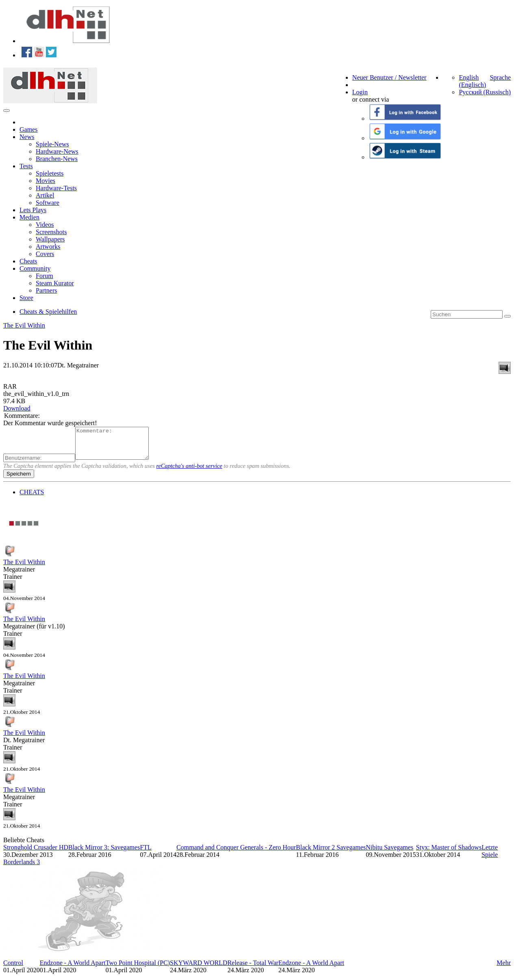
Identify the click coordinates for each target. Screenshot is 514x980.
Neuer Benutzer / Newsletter (389, 77)
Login (360, 92)
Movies (46, 181)
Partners (46, 290)
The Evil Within (24, 325)
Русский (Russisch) (485, 92)
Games (28, 129)
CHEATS (32, 498)
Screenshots (51, 232)
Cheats (28, 261)
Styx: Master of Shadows (449, 853)
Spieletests (50, 173)
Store (26, 298)
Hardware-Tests (56, 188)
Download (17, 408)
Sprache (500, 77)
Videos (45, 225)
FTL (145, 853)
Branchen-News (57, 159)
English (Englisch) (472, 81)
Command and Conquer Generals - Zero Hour (236, 853)
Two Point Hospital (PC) (138, 969)
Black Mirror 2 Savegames (331, 853)
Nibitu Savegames (389, 853)
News (27, 137)
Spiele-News (52, 144)
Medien (29, 217)
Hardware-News (57, 151)
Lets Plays (33, 210)
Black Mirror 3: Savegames (104, 853)
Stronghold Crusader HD (36, 853)
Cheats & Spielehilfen (48, 312)
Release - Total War (253, 969)
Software (48, 203)
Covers (45, 254)
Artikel (45, 195)
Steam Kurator (55, 283)
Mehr (504, 969)
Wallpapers (50, 239)
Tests (26, 166)
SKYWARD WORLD (198, 969)
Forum (44, 276)
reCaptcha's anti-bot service (189, 472)
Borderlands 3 (22, 868)
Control (13, 969)
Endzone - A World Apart (73, 969)
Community (35, 268)
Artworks (48, 247)
